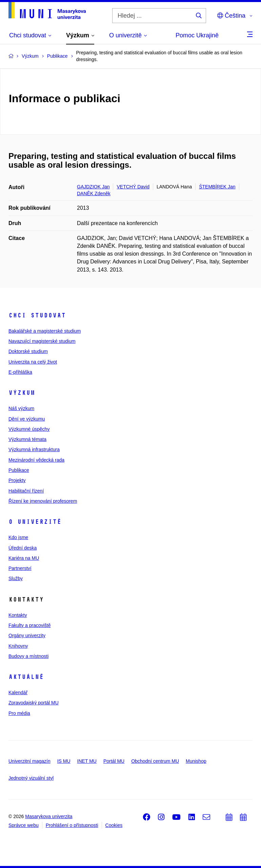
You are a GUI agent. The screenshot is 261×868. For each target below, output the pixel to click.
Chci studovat (37, 315)
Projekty (17, 480)
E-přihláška (20, 372)
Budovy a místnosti (28, 656)
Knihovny (18, 646)
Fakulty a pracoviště (30, 625)
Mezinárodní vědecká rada (36, 460)
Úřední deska (23, 548)
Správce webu (24, 825)
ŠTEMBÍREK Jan (217, 187)
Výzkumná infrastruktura (34, 449)
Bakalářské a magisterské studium (45, 331)
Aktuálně (26, 677)
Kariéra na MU (24, 558)
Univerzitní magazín (29, 761)
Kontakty (18, 615)
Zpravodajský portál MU (34, 703)
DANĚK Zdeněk (94, 193)
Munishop (196, 761)
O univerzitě (35, 522)
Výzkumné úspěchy (29, 429)
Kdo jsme (18, 537)
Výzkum (22, 393)
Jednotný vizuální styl (31, 778)
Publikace (19, 470)
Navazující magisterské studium (42, 341)
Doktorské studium (28, 351)
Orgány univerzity (27, 635)
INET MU (87, 761)
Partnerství (20, 568)
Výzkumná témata (27, 439)
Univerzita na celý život (33, 362)
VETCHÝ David (133, 187)
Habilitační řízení (26, 491)
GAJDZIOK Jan (93, 187)
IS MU (64, 761)
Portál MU (114, 761)
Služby (16, 578)
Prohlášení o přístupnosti (72, 825)
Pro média (19, 713)
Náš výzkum (21, 408)
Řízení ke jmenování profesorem (43, 501)
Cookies (114, 825)
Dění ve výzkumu (27, 419)
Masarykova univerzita (49, 816)
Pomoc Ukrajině (197, 35)
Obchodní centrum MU (155, 761)
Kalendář (18, 692)
